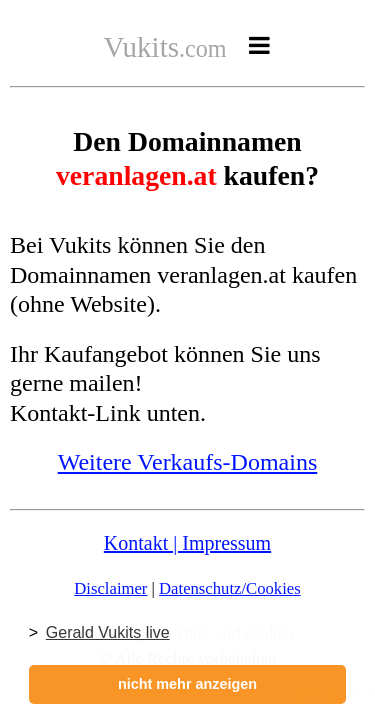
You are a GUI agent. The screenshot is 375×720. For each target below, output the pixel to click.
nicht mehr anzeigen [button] (187, 684)
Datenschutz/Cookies (230, 588)
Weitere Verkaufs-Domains (188, 462)
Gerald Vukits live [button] (108, 632)
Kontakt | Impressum (187, 543)
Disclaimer (110, 588)
